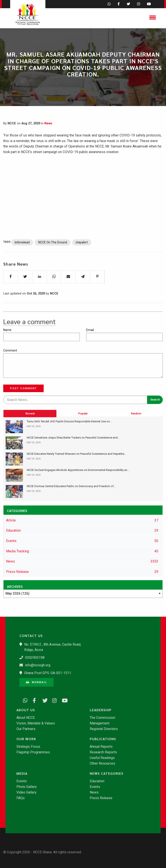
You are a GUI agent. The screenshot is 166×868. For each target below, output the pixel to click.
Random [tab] (136, 438)
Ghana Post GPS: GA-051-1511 (48, 673)
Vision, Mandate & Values (36, 723)
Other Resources (102, 763)
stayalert (82, 254)
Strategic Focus (28, 747)
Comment (10, 350)
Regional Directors (104, 729)
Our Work (26, 739)
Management (100, 723)
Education (97, 781)
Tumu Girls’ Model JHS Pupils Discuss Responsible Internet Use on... (69, 421)
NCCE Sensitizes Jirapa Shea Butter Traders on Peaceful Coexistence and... (73, 438)
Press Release (101, 798)
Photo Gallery (27, 787)
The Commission (102, 718)
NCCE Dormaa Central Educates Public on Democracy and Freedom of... (71, 486)
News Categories (107, 773)
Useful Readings (102, 758)
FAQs (21, 798)
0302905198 (35, 658)
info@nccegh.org (38, 665)
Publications (103, 739)
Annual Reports (101, 747)
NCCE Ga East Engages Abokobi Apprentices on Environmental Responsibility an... (78, 470)
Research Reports (103, 752)
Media (22, 773)
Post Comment (23, 388)
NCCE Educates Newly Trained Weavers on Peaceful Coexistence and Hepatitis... (77, 454)
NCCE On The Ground (53, 254)
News (48, 123)
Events (22, 781)
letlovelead (22, 254)
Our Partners (26, 729)
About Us (26, 710)
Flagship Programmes (33, 752)
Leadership (101, 710)
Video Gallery (26, 792)
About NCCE (26, 718)
